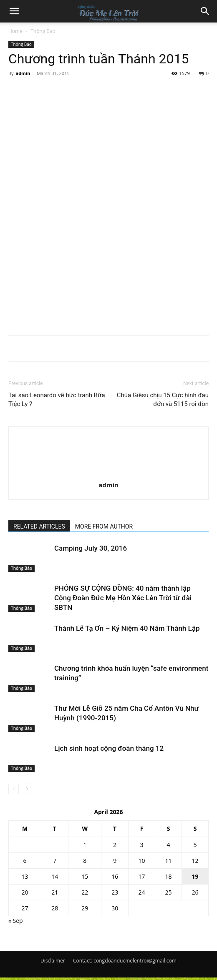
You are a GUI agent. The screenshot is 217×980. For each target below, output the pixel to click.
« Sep (16, 921)
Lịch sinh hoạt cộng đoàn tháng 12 (109, 748)
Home (15, 31)
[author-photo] (108, 442)
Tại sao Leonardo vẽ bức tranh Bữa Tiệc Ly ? (57, 400)
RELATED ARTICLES (39, 526)
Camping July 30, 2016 (91, 548)
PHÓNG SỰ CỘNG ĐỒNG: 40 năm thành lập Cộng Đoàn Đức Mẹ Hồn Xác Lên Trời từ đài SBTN (123, 598)
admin (23, 73)
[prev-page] (14, 789)
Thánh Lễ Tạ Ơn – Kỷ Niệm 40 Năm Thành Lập (127, 628)
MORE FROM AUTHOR (104, 526)
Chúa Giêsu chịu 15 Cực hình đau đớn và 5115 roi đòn (163, 400)
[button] (14, 11)
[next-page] (27, 789)
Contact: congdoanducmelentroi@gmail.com (125, 961)
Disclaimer (53, 961)
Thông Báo (43, 31)
